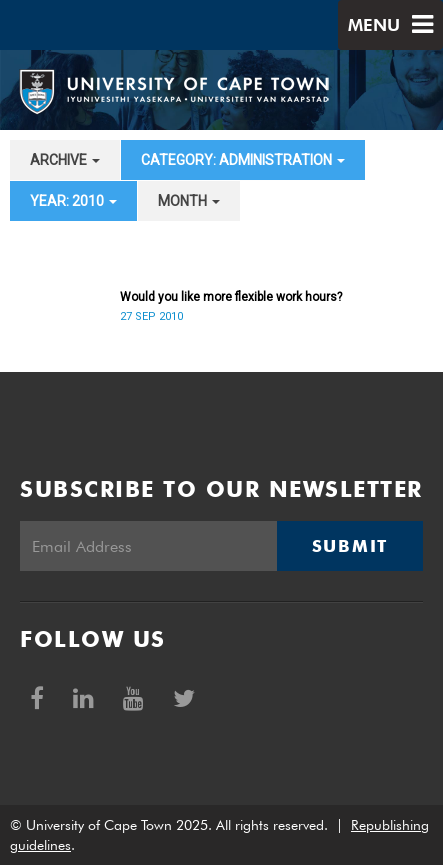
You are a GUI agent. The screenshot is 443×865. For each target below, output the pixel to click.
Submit (350, 546)
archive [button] (65, 160)
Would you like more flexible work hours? (231, 297)
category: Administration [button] (243, 160)
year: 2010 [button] (73, 201)
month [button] (189, 201)
